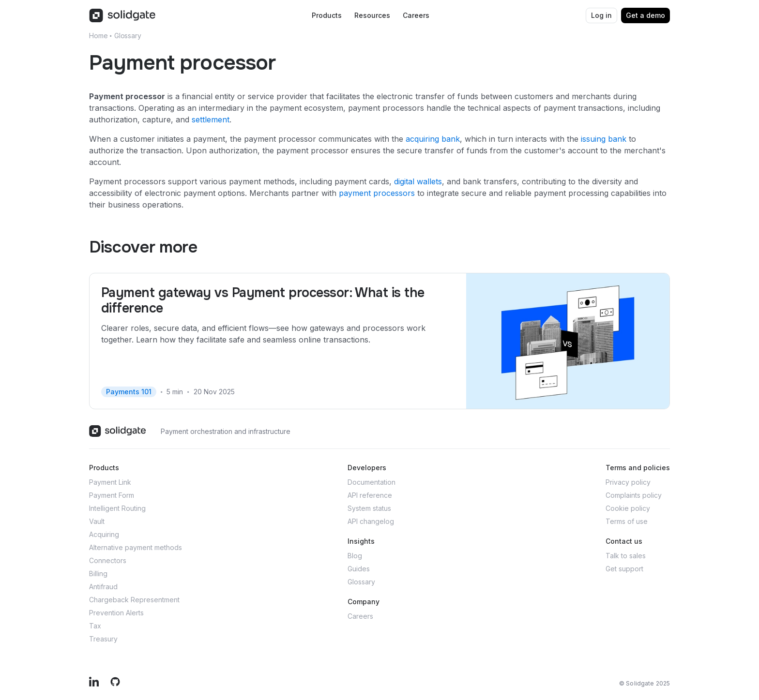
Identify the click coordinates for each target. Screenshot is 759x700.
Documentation (372, 482)
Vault (97, 521)
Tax (95, 626)
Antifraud (103, 587)
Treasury (103, 639)
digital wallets (418, 181)
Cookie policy (628, 508)
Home (98, 36)
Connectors (108, 560)
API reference (370, 495)
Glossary (128, 36)
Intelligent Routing (117, 508)
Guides (359, 569)
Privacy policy (628, 482)
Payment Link (110, 482)
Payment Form (112, 495)
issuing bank (604, 139)
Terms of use (627, 521)
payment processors (377, 193)
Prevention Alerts (116, 613)
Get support (624, 569)
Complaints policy (634, 495)
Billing (98, 573)
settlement (211, 119)
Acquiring (104, 534)
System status (369, 508)
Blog (355, 556)
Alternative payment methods (136, 547)
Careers (360, 616)
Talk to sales (626, 556)
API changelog (371, 521)
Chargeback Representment (134, 600)
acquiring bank (433, 139)
